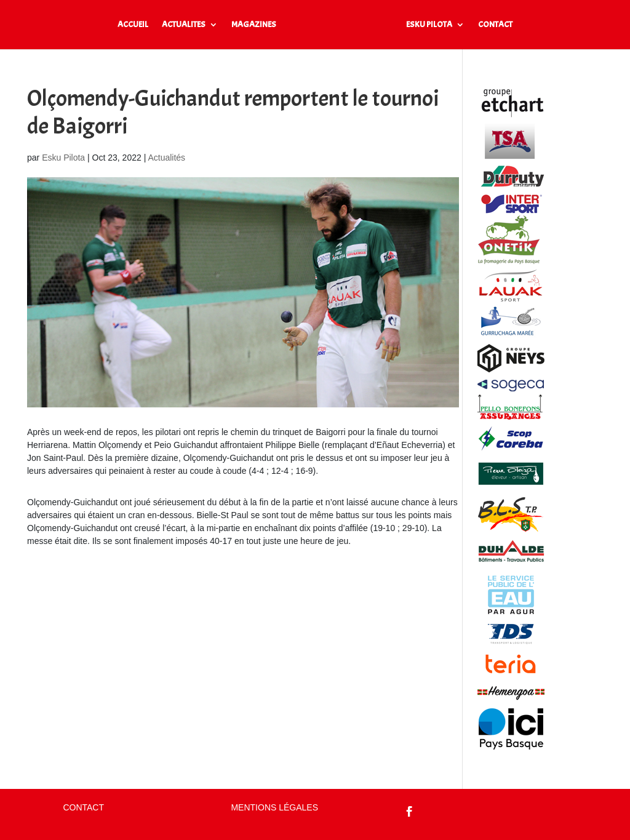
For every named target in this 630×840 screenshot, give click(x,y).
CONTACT (495, 25)
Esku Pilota (63, 158)
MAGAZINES (254, 25)
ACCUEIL (133, 25)
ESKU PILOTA (429, 25)
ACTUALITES (184, 25)
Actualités (166, 158)
